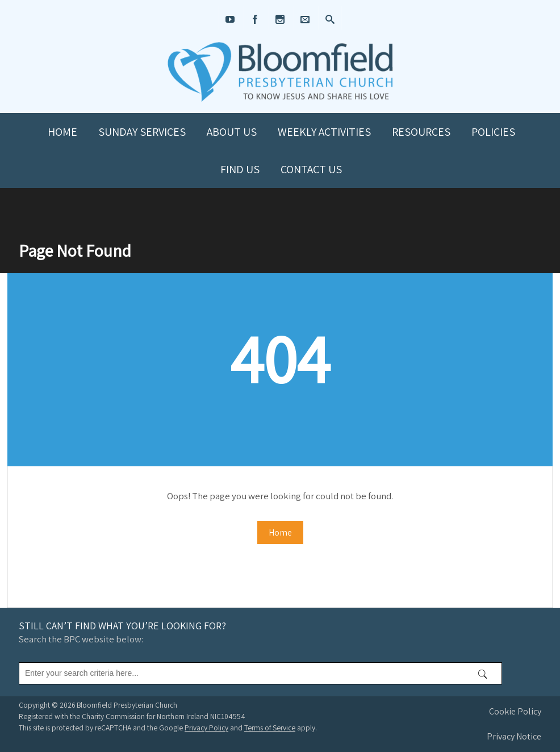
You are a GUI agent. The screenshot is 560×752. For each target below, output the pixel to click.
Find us (240, 169)
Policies (493, 132)
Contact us (311, 169)
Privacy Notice (514, 736)
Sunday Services (142, 132)
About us (232, 132)
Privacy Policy (206, 728)
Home (62, 132)
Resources (421, 132)
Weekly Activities (324, 132)
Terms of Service (270, 728)
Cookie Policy (515, 711)
